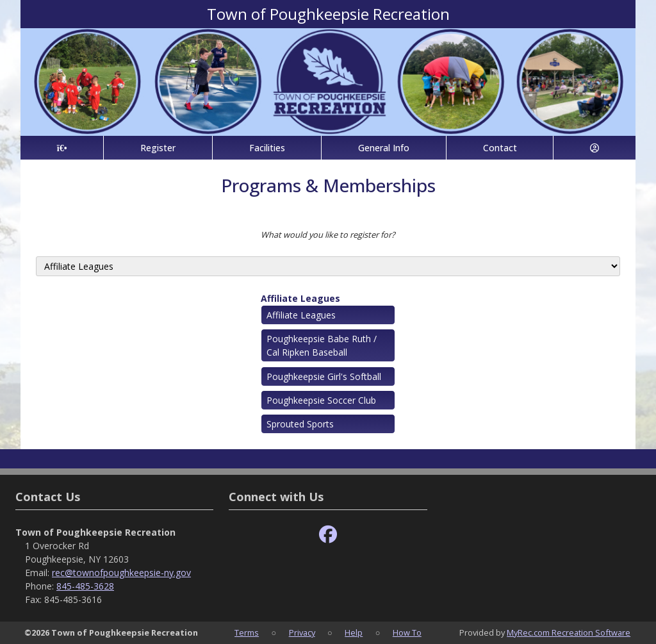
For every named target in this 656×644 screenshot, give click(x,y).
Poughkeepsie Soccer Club (321, 400)
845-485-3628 (85, 586)
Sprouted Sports (300, 424)
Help (354, 632)
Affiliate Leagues (300, 298)
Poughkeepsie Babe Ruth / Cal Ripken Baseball (322, 345)
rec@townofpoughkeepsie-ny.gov (121, 573)
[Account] (594, 148)
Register (158, 148)
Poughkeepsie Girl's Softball (324, 376)
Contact (500, 148)
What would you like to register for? (328, 235)
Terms (247, 632)
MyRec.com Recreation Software (569, 632)
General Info (384, 148)
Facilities (267, 148)
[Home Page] (62, 148)
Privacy (302, 632)
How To (407, 632)
